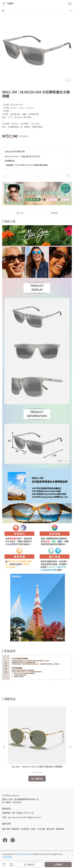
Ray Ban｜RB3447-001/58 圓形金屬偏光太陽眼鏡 (37, 766)
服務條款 (60, 829)
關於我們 (6, 829)
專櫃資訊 (16, 829)
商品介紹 (20, 213)
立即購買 (58, 864)
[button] (70, 747)
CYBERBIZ (7, 857)
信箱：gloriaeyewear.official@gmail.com (22, 817)
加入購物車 (29, 864)
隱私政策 (50, 829)
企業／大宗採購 (38, 829)
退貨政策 (25, 829)
